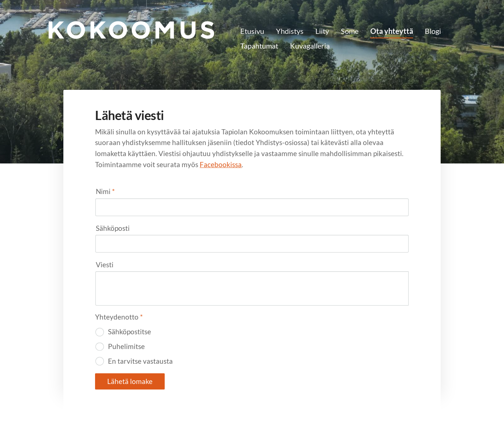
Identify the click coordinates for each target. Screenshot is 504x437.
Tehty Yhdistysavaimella (387, 416)
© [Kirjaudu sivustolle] (97, 416)
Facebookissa (221, 164)
